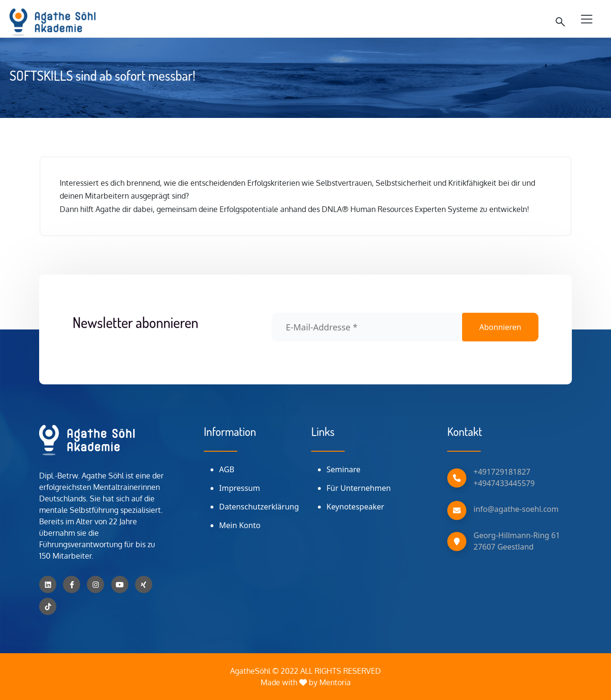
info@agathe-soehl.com (516, 509)
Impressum (240, 488)
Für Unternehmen (359, 488)
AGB (227, 469)
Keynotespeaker (355, 507)
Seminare (343, 469)
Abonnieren (500, 327)
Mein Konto (240, 525)
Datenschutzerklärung (259, 507)
